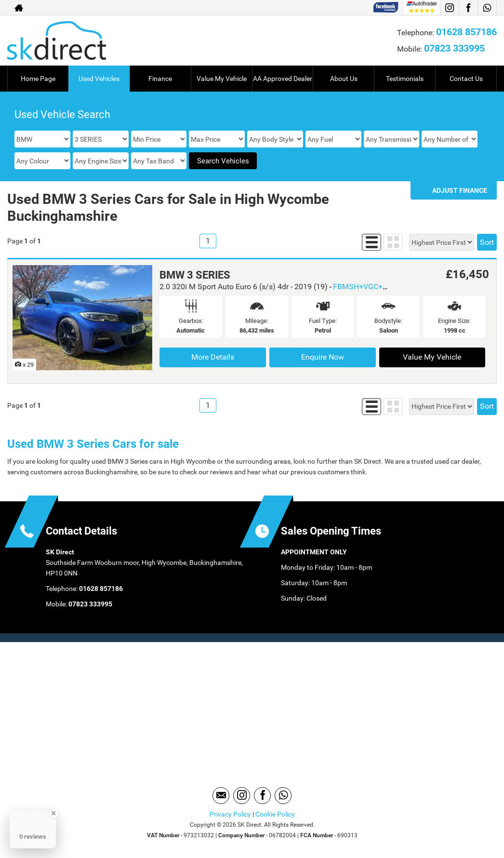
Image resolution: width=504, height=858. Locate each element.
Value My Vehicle (222, 79)
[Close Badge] (53, 813)
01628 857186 (466, 32)
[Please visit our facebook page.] (468, 8)
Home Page (38, 79)
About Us (344, 79)
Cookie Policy (275, 814)
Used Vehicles (99, 79)
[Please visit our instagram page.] (449, 8)
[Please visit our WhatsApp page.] (487, 8)
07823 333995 (454, 48)
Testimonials (405, 79)
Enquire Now (323, 357)
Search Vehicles (223, 161)
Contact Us (466, 79)
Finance (160, 79)
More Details (213, 357)
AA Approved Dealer (283, 79)
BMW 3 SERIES (195, 275)
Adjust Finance (460, 190)
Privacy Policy (230, 814)
